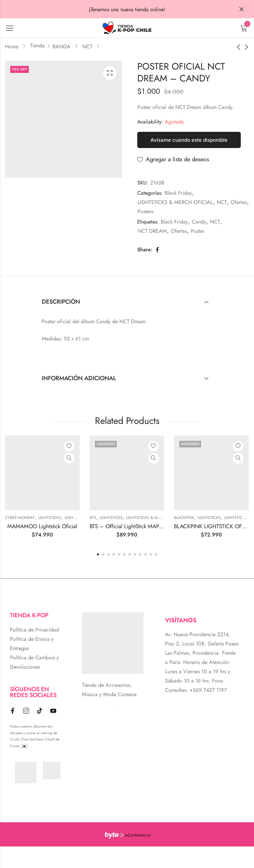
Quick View (70, 458)
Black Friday (178, 193)
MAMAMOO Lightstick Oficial (43, 526)
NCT (87, 47)
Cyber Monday (21, 518)
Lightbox (110, 73)
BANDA (62, 47)
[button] (98, 554)
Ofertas (239, 202)
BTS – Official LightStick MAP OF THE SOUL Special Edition (161, 526)
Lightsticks (50, 518)
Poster (198, 231)
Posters (145, 211)
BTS (94, 518)
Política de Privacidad (34, 630)
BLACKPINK (185, 518)
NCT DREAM (152, 231)
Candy (199, 222)
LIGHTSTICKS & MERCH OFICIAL (175, 202)
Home (12, 47)
